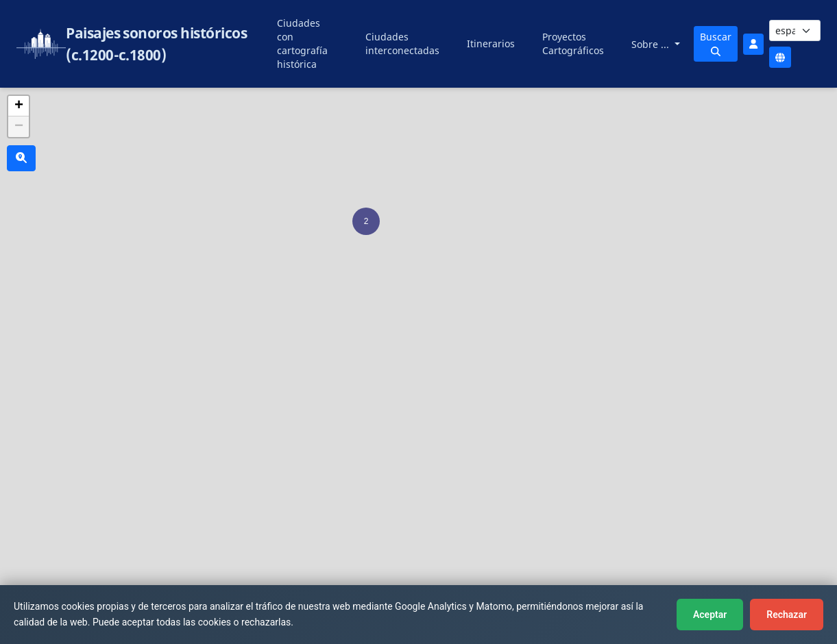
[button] (366, 221)
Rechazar (787, 615)
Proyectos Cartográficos (573, 44)
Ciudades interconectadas (402, 44)
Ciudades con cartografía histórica (302, 44)
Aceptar (710, 615)
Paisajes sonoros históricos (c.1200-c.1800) (156, 44)
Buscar (716, 43)
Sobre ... (652, 44)
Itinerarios (491, 44)
